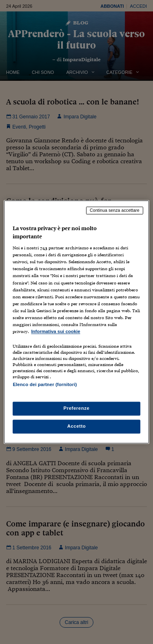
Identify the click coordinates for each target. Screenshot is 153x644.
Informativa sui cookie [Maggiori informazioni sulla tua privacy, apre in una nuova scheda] (55, 331)
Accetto (77, 426)
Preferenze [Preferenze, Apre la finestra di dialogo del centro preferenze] (77, 409)
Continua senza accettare (115, 210)
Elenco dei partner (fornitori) (45, 384)
